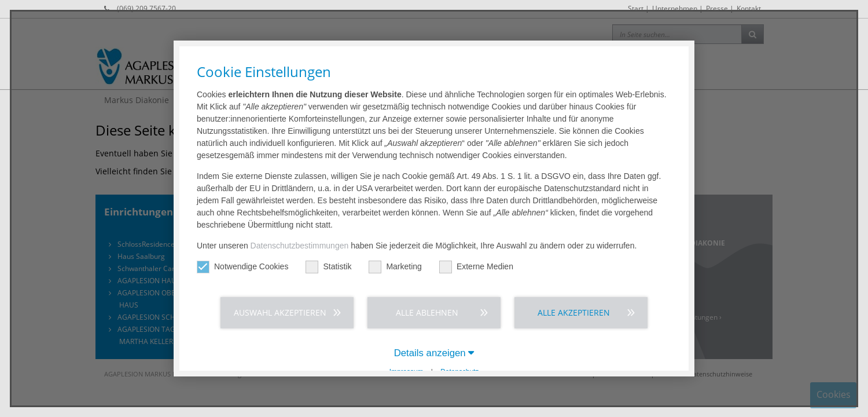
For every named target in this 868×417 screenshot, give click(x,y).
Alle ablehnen (427, 312)
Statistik (328, 267)
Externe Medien (476, 267)
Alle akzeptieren (574, 312)
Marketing (395, 267)
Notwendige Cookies (242, 267)
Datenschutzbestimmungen (300, 246)
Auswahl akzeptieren (280, 312)
